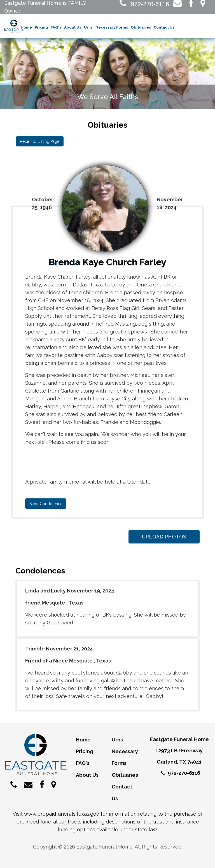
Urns (88, 28)
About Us (73, 28)
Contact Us (164, 28)
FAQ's (56, 28)
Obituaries (141, 28)
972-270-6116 (144, 4)
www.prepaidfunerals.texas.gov (62, 814)
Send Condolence (46, 504)
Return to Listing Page (39, 142)
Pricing (41, 28)
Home (26, 28)
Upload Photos (163, 537)
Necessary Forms (112, 28)
